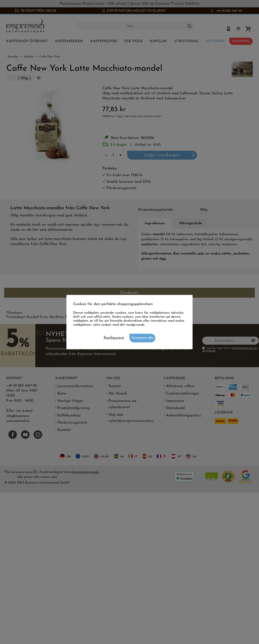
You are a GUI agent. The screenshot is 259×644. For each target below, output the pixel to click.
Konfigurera (114, 338)
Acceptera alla (142, 338)
